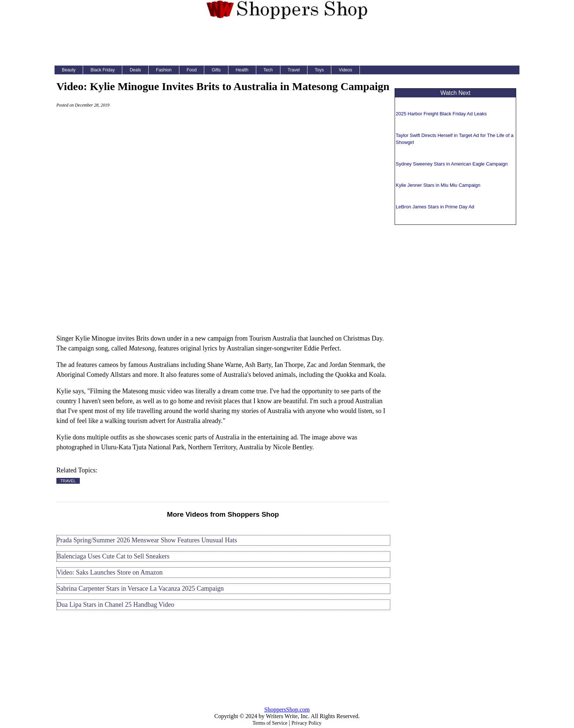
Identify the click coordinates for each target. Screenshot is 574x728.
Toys (319, 70)
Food (192, 70)
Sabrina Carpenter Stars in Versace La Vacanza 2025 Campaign (140, 588)
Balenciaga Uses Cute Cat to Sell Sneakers (113, 556)
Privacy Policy (306, 723)
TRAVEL (68, 481)
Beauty (69, 70)
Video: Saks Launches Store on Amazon (110, 572)
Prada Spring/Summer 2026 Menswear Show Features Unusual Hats (147, 540)
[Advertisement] (287, 42)
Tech (268, 70)
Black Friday (102, 70)
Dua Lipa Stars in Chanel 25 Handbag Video (115, 605)
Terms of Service (270, 723)
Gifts (216, 70)
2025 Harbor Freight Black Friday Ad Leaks (441, 114)
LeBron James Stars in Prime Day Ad (435, 207)
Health (242, 70)
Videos (345, 70)
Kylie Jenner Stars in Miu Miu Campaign (438, 185)
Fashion (164, 70)
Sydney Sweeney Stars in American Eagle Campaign (452, 164)
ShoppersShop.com (287, 710)
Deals (135, 70)
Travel (294, 70)
